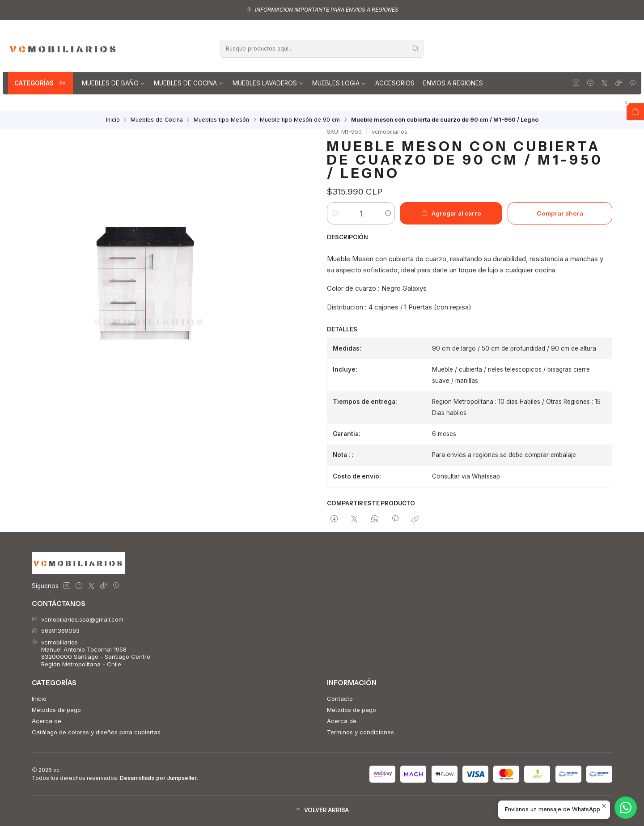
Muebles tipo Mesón (221, 120)
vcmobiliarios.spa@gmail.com (78, 619)
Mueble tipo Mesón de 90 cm (300, 120)
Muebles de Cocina (189, 83)
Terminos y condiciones (360, 732)
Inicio (113, 120)
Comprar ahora (560, 213)
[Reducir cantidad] (334, 213)
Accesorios (395, 83)
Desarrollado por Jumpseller (158, 778)
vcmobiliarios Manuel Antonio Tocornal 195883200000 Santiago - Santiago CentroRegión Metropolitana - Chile (91, 653)
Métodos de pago (56, 710)
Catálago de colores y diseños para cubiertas (96, 732)
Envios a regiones (453, 83)
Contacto (340, 699)
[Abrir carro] (635, 112)
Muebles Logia (339, 83)
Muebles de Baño (114, 83)
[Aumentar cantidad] (388, 213)
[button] (322, 811)
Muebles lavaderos (268, 83)
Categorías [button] (40, 83)
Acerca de (47, 721)
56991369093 (56, 631)
